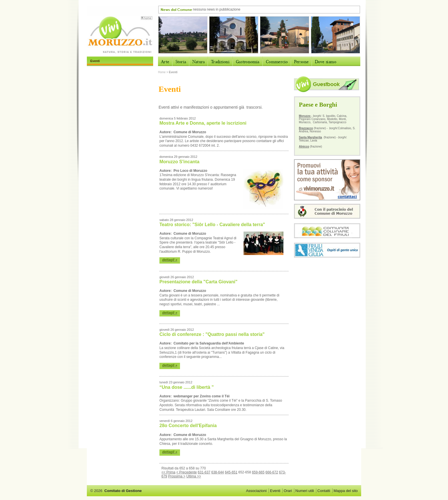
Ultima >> (194, 476)
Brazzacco (306, 128)
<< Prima (168, 472)
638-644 (217, 472)
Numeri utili (305, 491)
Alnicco (304, 147)
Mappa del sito (346, 491)
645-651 (231, 472)
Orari (288, 491)
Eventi (275, 491)
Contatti (324, 491)
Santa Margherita (310, 137)
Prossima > (177, 476)
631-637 (204, 472)
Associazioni (256, 491)
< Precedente (187, 472)
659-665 (258, 472)
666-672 (272, 472)
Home (162, 72)
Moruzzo (305, 116)
